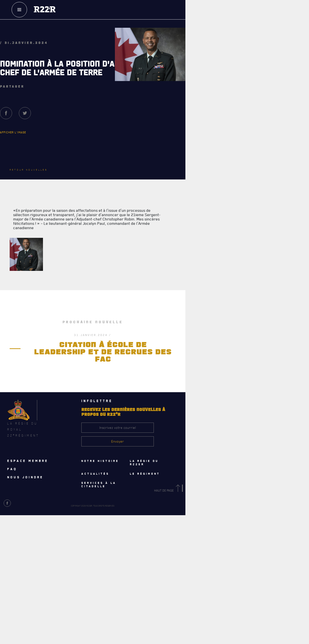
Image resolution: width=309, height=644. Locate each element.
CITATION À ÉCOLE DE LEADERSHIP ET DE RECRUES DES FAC (103, 352)
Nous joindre (25, 477)
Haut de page (168, 491)
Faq (12, 469)
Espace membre (28, 461)
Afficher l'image (13, 132)
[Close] (303, 525)
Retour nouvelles (29, 170)
